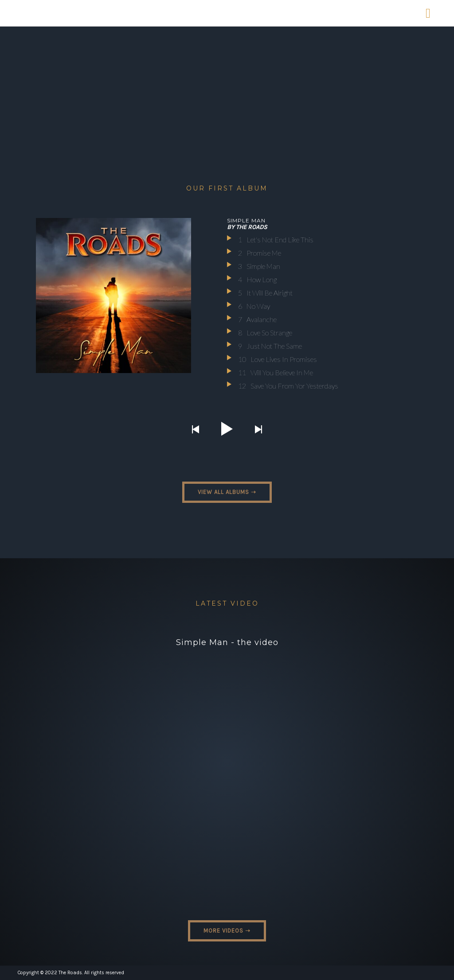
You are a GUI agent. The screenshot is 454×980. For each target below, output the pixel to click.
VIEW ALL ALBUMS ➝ (227, 492)
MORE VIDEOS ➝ (227, 931)
